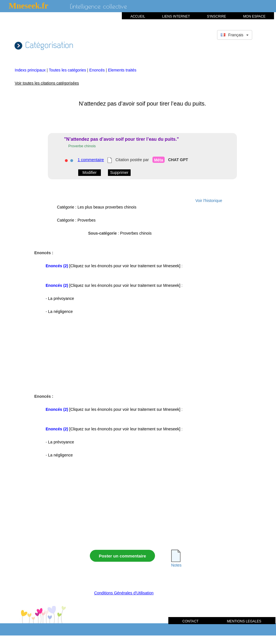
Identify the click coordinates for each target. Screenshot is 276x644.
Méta (159, 160)
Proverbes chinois (136, 233)
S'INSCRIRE (216, 16)
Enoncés (97, 70)
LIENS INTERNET (176, 16)
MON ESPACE (254, 16)
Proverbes (86, 220)
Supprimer (119, 172)
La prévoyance (61, 298)
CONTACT (191, 621)
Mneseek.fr (28, 6)
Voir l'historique (209, 201)
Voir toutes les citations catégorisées (47, 83)
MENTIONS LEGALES (244, 621)
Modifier (90, 172)
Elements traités (122, 70)
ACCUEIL (138, 16)
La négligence (60, 312)
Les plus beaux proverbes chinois (107, 207)
